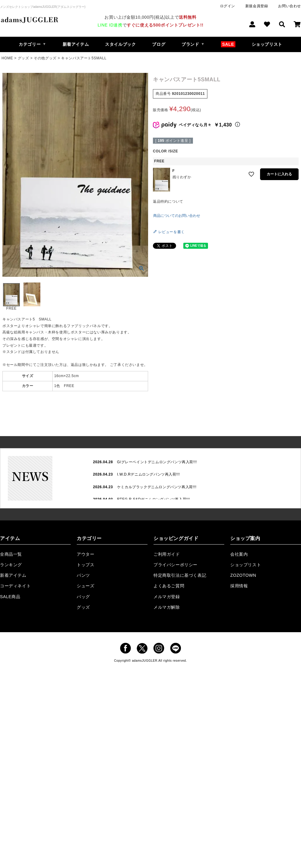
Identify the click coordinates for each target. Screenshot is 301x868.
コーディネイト (15, 586)
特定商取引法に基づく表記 (180, 575)
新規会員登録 (257, 6)
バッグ (83, 597)
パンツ (83, 575)
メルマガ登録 (167, 597)
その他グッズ (45, 58)
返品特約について (168, 201)
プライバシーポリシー (175, 565)
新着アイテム (76, 44)
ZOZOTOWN (243, 575)
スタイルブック (120, 44)
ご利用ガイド (167, 554)
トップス (85, 565)
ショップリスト (267, 44)
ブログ (159, 44)
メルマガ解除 (167, 607)
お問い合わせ (290, 6)
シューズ (85, 586)
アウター (85, 554)
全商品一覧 (11, 554)
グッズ (23, 58)
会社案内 (239, 554)
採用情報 (239, 586)
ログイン (228, 6)
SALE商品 (10, 597)
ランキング (11, 565)
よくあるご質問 (169, 586)
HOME (7, 58)
